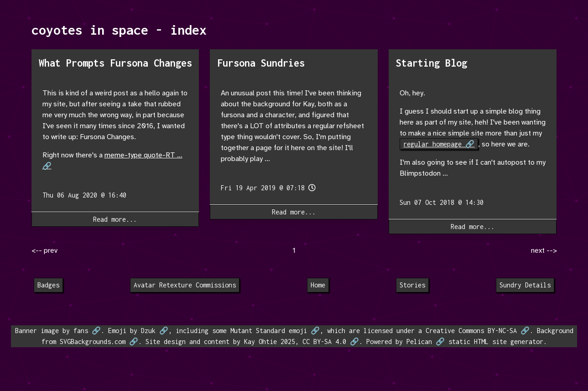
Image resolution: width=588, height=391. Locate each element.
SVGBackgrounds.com (93, 341)
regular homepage (432, 144)
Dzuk (148, 331)
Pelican (419, 341)
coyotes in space (90, 30)
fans (81, 331)
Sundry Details (525, 285)
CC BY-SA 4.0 (324, 341)
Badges (48, 285)
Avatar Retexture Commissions (185, 285)
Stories (412, 285)
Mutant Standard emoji (269, 331)
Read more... (115, 219)
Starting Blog (432, 63)
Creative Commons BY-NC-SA (471, 331)
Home (318, 285)
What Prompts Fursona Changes (115, 63)
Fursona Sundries (261, 63)
